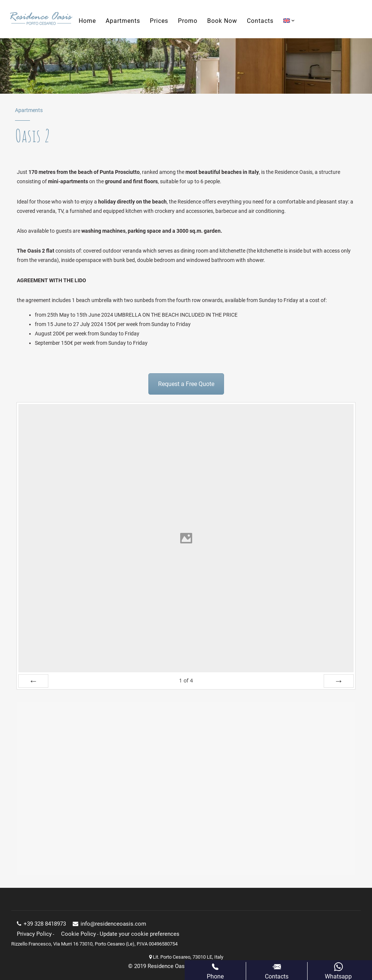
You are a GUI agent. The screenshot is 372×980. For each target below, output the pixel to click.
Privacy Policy (34, 934)
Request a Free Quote (186, 384)
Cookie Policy (78, 934)
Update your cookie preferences (140, 934)
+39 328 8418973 (41, 924)
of (186, 680)
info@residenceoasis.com (109, 924)
